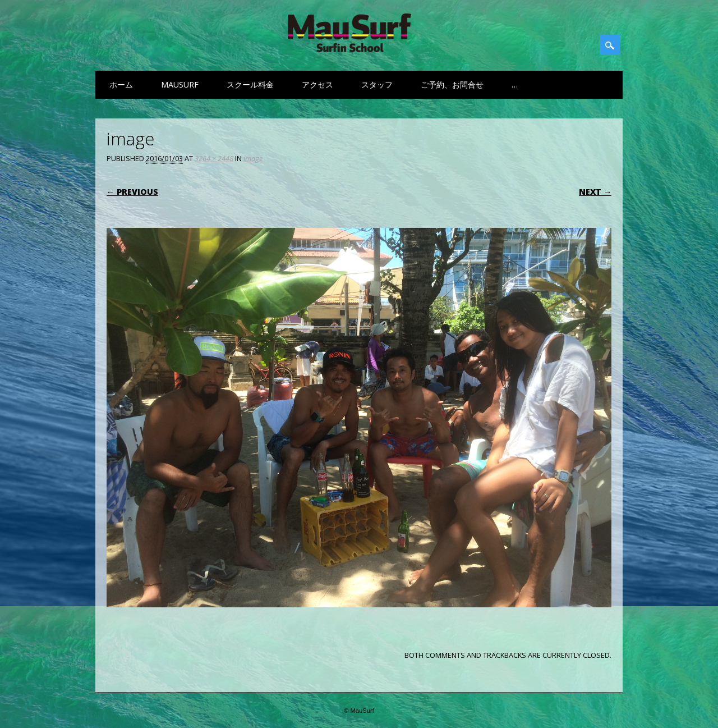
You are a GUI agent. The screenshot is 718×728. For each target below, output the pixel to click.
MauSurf (180, 84)
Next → (595, 192)
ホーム (121, 84)
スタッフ (377, 84)
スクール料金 (250, 84)
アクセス (317, 84)
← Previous (132, 192)
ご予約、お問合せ (452, 84)
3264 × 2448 (214, 158)
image (253, 158)
